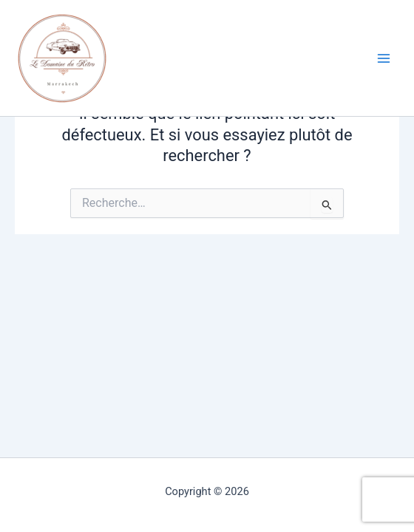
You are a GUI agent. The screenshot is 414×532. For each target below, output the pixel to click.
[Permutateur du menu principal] (384, 58)
